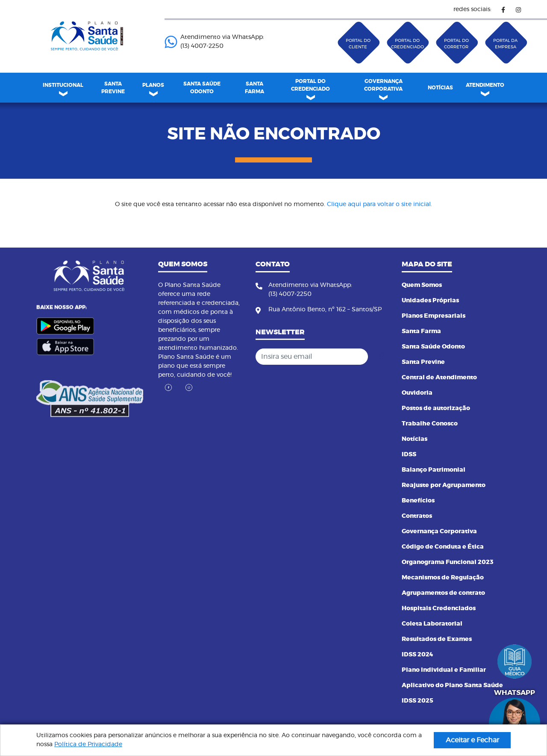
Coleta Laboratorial (432, 624)
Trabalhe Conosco (430, 424)
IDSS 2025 (418, 701)
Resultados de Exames (437, 639)
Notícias (415, 439)
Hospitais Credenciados (439, 608)
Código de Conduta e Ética (443, 547)
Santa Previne (423, 362)
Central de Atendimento (439, 378)
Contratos (417, 516)
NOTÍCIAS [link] (440, 88)
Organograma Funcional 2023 (448, 562)
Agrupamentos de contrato (443, 593)
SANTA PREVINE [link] (113, 88)
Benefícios (418, 501)
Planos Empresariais (434, 316)
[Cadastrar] (380, 357)
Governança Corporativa (439, 532)
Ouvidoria (417, 393)
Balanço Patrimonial (434, 470)
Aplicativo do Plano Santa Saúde (452, 685)
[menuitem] (113, 88)
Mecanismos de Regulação (443, 578)
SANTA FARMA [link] (254, 88)
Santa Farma (421, 331)
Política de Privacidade (88, 744)
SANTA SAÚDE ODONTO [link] (202, 88)
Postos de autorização (436, 408)
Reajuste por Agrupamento (444, 485)
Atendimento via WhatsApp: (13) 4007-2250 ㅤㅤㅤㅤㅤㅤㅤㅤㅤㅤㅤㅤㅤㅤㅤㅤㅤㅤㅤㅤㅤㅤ (214, 42)
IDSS (409, 455)
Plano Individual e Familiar (444, 670)
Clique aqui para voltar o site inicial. (379, 204)
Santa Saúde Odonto (433, 347)
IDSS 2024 (418, 655)
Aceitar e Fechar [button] (472, 740)
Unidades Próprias (430, 301)
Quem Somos (422, 285)
